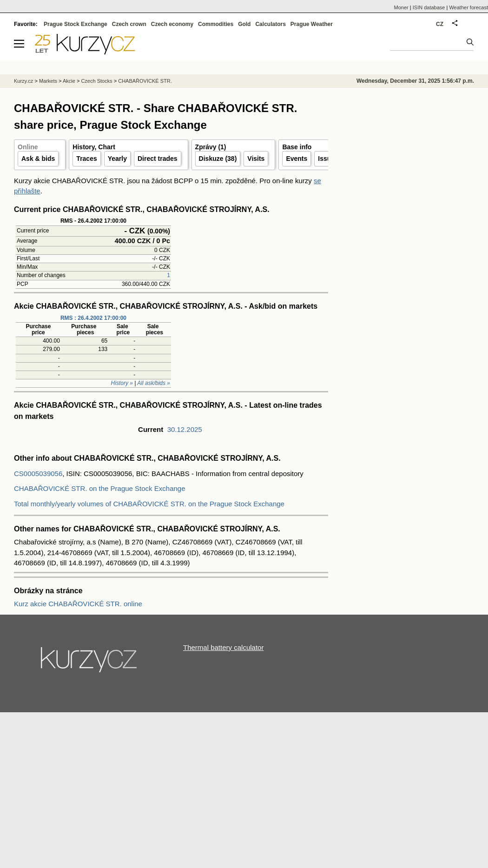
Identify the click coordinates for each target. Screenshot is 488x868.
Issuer (327, 159)
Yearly (117, 159)
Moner (401, 7)
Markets (48, 81)
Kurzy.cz (23, 81)
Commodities (216, 24)
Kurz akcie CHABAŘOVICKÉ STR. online (78, 604)
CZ (440, 24)
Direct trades (158, 159)
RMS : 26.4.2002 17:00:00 (93, 318)
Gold (244, 24)
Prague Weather (312, 24)
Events (297, 159)
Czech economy (172, 24)
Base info (297, 147)
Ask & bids (38, 159)
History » (122, 383)
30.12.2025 (185, 429)
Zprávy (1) (211, 147)
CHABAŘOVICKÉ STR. (145, 81)
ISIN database (429, 7)
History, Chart (94, 147)
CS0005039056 (38, 474)
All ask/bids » (154, 383)
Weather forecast (468, 7)
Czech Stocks (96, 81)
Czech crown (129, 24)
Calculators (270, 24)
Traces (86, 159)
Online (28, 147)
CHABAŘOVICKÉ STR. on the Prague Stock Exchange (100, 488)
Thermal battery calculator (223, 647)
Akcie (69, 81)
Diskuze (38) (218, 159)
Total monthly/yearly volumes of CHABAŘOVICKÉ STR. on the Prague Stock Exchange (149, 504)
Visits (256, 159)
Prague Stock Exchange (76, 24)
